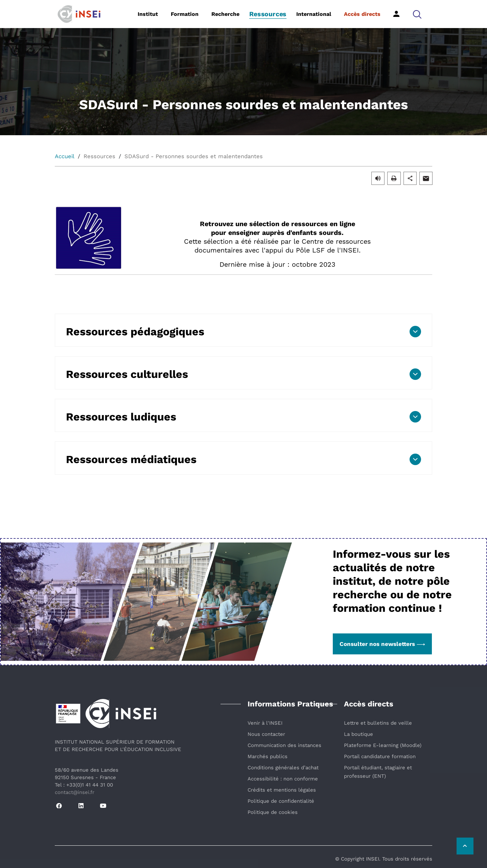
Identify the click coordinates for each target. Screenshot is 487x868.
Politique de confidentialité (281, 801)
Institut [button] (148, 14)
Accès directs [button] (362, 14)
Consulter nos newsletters (382, 644)
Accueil (65, 156)
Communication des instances (284, 745)
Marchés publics (268, 756)
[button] (417, 14)
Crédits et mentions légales (282, 790)
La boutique (358, 734)
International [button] (314, 14)
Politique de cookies (273, 812)
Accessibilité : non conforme (283, 779)
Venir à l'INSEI (265, 723)
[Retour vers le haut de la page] (465, 846)
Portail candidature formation (380, 756)
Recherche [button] (225, 14)
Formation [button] (185, 14)
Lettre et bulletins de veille (378, 723)
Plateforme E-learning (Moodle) (383, 745)
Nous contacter (266, 734)
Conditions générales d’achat (283, 768)
